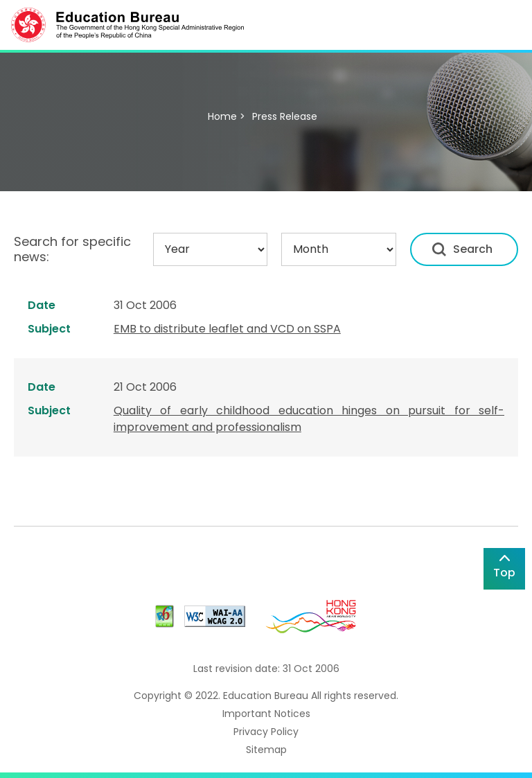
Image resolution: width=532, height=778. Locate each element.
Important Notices (266, 714)
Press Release (285, 116)
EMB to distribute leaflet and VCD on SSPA (227, 329)
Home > (227, 116)
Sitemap (266, 750)
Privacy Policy (266, 732)
